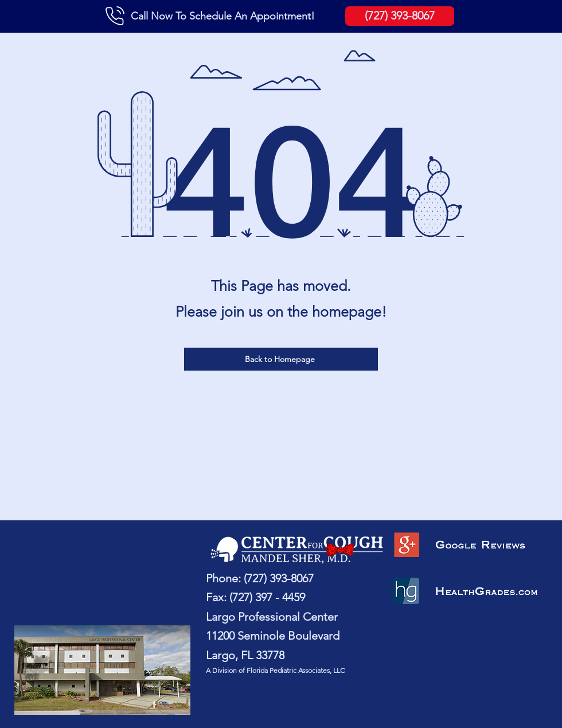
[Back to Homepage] (281, 359)
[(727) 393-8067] (400, 16)
